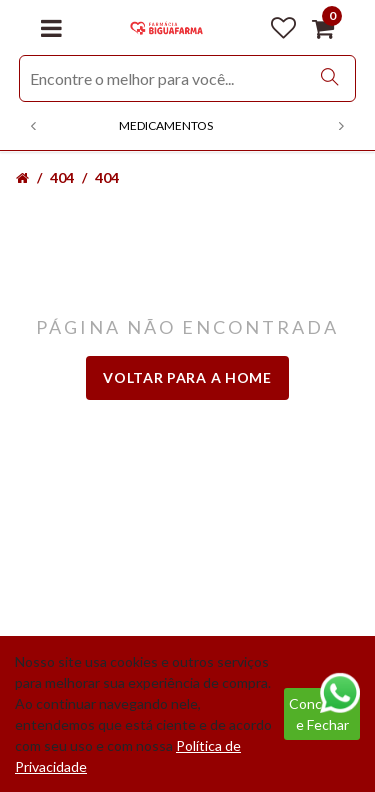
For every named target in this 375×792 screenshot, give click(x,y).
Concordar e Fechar (322, 714)
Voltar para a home (187, 377)
